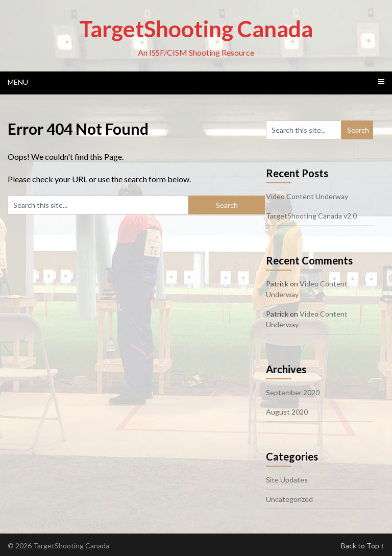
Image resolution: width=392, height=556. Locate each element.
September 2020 (293, 392)
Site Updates (287, 480)
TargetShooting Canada (196, 29)
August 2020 (287, 412)
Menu (18, 82)
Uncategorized (289, 499)
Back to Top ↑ (363, 546)
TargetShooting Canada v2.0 (311, 216)
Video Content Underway (307, 196)
